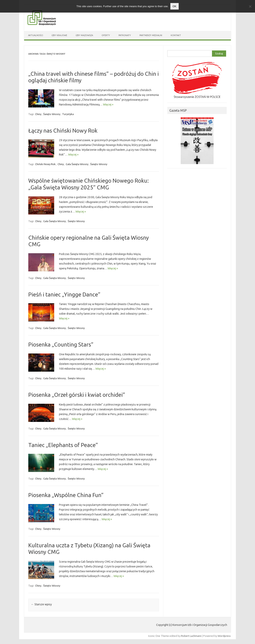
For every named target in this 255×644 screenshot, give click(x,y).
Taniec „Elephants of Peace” (63, 445)
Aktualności (36, 35)
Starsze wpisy (41, 604)
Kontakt (176, 35)
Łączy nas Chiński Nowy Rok (63, 130)
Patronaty (125, 35)
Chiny (38, 114)
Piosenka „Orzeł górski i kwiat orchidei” (77, 395)
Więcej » (108, 104)
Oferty (106, 35)
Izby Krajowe (59, 35)
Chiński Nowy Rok (45, 164)
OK (174, 6)
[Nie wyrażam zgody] (250, 6)
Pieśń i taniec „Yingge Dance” (64, 294)
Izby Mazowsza (84, 35)
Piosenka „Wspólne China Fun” (66, 495)
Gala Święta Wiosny (77, 164)
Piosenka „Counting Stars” (61, 344)
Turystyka (68, 114)
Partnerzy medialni (151, 35)
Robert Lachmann (191, 636)
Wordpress (224, 636)
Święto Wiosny (52, 114)
